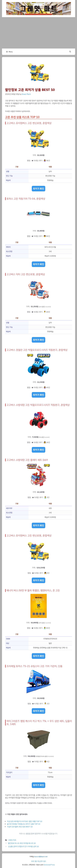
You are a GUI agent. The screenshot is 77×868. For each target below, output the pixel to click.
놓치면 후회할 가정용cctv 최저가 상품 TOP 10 (24, 824)
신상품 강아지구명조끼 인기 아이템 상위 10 (23, 847)
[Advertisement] (38, 33)
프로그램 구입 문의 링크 (39, 861)
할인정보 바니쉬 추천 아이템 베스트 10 (22, 843)
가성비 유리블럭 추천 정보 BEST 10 (20, 827)
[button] (70, 52)
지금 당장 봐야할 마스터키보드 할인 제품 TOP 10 (24, 821)
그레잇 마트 (12, 840)
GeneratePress (49, 865)
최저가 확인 (38, 189)
